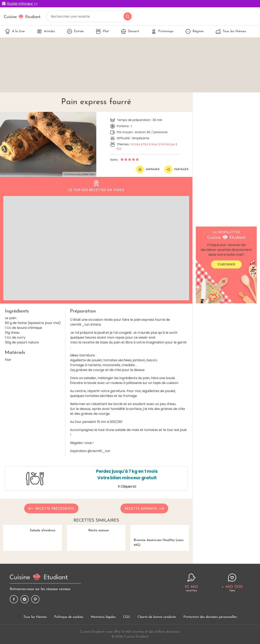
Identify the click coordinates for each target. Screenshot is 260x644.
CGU (127, 639)
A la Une (15, 31)
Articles (46, 31)
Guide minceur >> (22, 4)
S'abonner (226, 264)
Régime (195, 31)
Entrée (75, 31)
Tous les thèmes (231, 31)
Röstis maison (96, 547)
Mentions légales (103, 639)
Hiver (154, 144)
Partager (176, 169)
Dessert (130, 31)
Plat (102, 31)
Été (119, 149)
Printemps (162, 31)
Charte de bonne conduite (157, 639)
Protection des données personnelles (210, 639)
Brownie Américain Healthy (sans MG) (160, 536)
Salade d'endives (33, 547)
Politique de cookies (69, 639)
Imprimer (148, 169)
